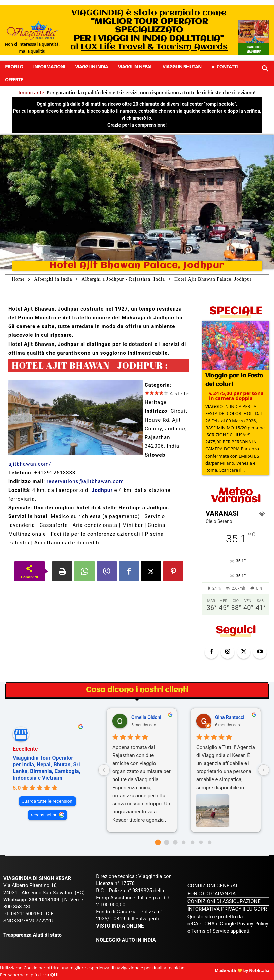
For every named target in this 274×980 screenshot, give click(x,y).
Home (18, 279)
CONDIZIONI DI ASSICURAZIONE (224, 901)
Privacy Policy (252, 924)
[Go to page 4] (192, 842)
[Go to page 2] (175, 842)
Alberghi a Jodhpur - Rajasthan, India (123, 279)
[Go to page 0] (158, 842)
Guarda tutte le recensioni (48, 801)
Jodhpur (102, 490)
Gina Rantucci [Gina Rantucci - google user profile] (230, 717)
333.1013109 (44, 900)
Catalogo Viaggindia (254, 49)
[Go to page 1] (166, 842)
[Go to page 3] (184, 842)
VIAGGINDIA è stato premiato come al (149, 30)
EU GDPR (257, 909)
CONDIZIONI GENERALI (214, 886)
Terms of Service (210, 931)
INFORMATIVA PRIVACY (215, 909)
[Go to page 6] (210, 842)
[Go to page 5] (201, 842)
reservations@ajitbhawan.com (85, 481)
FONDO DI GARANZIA (212, 894)
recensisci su (44, 815)
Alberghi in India (53, 279)
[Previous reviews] (104, 770)
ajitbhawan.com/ (30, 464)
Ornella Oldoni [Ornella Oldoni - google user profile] (146, 717)
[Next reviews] (264, 770)
